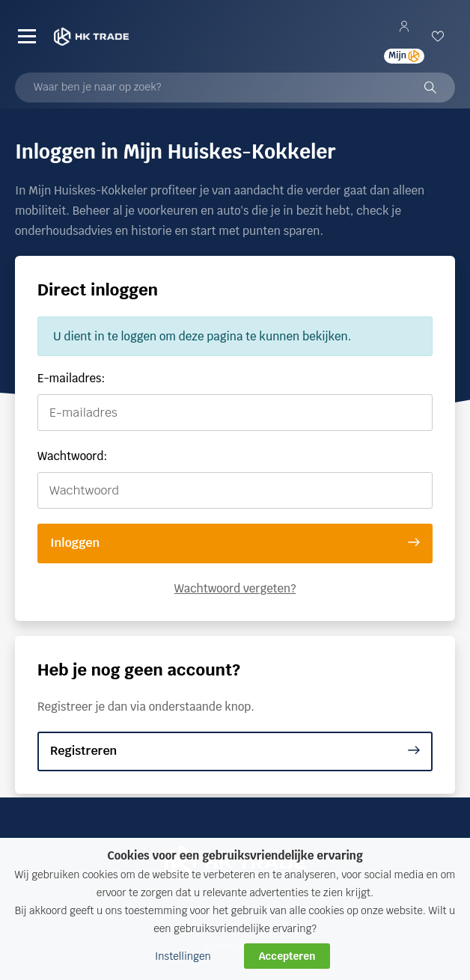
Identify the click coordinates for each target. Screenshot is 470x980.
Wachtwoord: (72, 456)
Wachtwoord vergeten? (235, 588)
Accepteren (287, 956)
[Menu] (27, 37)
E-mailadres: (71, 378)
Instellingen (183, 956)
